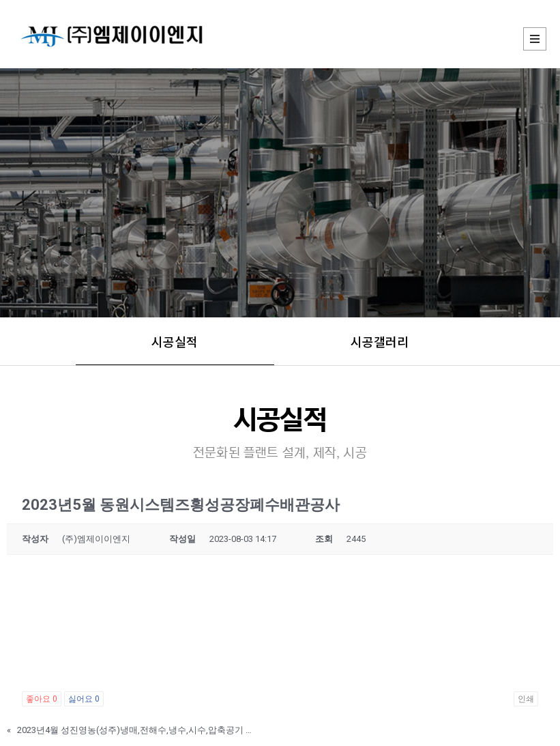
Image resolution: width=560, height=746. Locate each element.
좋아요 (42, 699)
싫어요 (84, 699)
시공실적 (175, 341)
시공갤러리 (380, 341)
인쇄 (526, 699)
